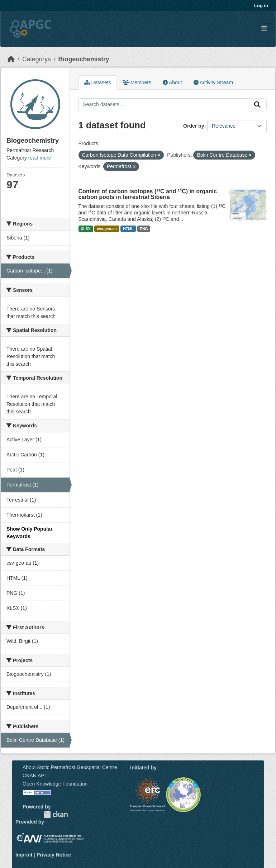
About (172, 82)
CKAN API (34, 775)
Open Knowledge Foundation (55, 784)
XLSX (85, 229)
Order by (194, 126)
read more (40, 158)
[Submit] (257, 105)
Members (137, 82)
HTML (128, 229)
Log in (261, 6)
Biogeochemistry (84, 59)
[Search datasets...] (164, 105)
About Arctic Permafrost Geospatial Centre (70, 767)
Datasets (98, 82)
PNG (144, 229)
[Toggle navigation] (264, 29)
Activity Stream (213, 82)
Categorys (37, 59)
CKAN (56, 814)
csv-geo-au (107, 229)
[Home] (11, 59)
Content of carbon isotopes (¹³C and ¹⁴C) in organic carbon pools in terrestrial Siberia (148, 194)
